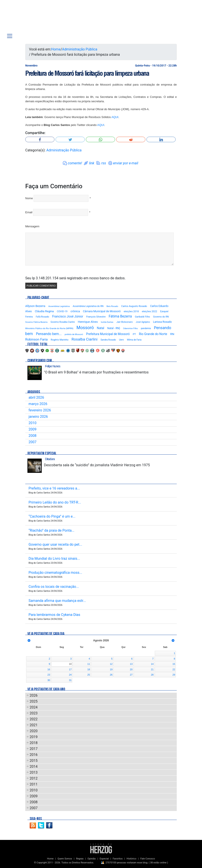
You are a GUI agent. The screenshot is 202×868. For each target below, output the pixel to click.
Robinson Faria (36, 339)
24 (70, 675)
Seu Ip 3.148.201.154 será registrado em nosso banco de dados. (75, 278)
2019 (34, 737)
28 (152, 675)
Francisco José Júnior (68, 317)
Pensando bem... (49, 334)
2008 (32, 436)
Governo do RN (161, 317)
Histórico (132, 859)
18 (89, 669)
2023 (34, 713)
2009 (32, 429)
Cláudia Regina (44, 311)
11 (89, 664)
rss (104, 163)
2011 (34, 784)
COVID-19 (62, 311)
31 (70, 680)
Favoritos (118, 859)
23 (49, 675)
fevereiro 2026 (40, 410)
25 (89, 675)
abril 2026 (36, 397)
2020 (34, 731)
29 (174, 675)
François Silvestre (96, 317)
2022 (34, 719)
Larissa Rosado (162, 322)
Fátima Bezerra (120, 316)
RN (172, 334)
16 (49, 669)
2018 (34, 743)
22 (174, 669)
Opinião (92, 859)
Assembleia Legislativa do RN (88, 306)
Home (56, 49)
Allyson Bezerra (35, 306)
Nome (29, 198)
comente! (75, 163)
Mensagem (32, 226)
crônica (75, 311)
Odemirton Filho (131, 328)
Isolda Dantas (107, 322)
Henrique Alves (88, 322)
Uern (121, 340)
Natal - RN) (114, 328)
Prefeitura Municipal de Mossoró (108, 334)
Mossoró (85, 328)
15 (174, 664)
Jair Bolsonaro (124, 322)
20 (131, 669)
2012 (34, 778)
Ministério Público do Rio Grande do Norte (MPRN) (49, 328)
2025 (34, 701)
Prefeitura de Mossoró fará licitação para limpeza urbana (87, 73)
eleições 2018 (131, 311)
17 (70, 669)
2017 (34, 749)
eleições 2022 (150, 311)
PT (134, 334)
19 (111, 669)
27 (131, 675)
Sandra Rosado (108, 340)
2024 (34, 707)
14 (152, 664)
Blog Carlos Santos (31, 18)
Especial (104, 859)
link (92, 163)
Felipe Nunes (53, 366)
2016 (34, 755)
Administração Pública (80, 49)
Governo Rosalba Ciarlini (63, 322)
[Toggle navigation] (10, 36)
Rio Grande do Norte (153, 334)
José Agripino (143, 322)
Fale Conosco (148, 859)
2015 (34, 761)
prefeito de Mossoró (74, 334)
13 (131, 664)
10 (70, 664)
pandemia (146, 328)
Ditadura (50, 459)
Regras (80, 859)
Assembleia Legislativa (59, 306)
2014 (34, 767)
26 (111, 675)
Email (29, 212)
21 (152, 669)
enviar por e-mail (126, 163)
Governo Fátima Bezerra (36, 322)
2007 (32, 442)
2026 (34, 695)
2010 (32, 423)
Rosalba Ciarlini (85, 339)
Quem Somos (65, 859)
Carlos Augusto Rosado (134, 306)
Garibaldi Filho (142, 317)
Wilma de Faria (134, 340)
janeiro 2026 (38, 417)
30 (49, 680)
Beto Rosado (112, 306)
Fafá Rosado (42, 317)
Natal (100, 328)
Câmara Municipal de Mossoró (102, 311)
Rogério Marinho (60, 340)
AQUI (115, 117)
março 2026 (38, 404)
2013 (34, 772)
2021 (34, 725)
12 (111, 664)
